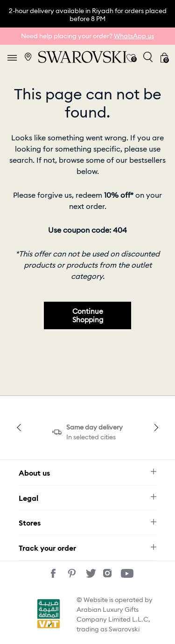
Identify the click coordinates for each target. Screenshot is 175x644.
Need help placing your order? (87, 36)
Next (155, 428)
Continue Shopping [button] (88, 315)
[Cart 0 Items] (164, 57)
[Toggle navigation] (12, 57)
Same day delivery (94, 427)
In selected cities (91, 437)
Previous (20, 428)
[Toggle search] (148, 57)
